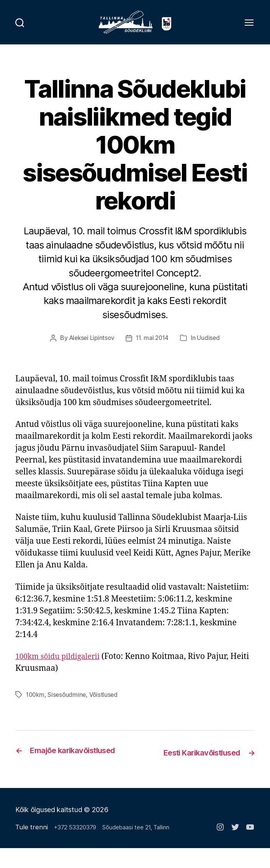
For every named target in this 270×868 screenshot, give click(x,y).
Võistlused (106, 704)
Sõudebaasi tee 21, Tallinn (137, 847)
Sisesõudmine (69, 704)
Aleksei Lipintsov (91, 348)
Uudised (211, 348)
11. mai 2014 (154, 348)
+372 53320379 (76, 847)
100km (36, 704)
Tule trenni (32, 847)
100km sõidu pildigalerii (62, 666)
